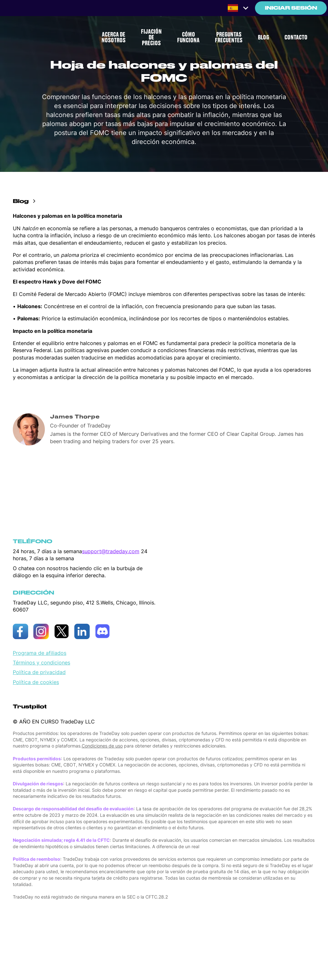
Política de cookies (36, 682)
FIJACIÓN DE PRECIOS (151, 38)
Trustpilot (30, 706)
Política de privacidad (39, 672)
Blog (21, 201)
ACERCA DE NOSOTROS (114, 38)
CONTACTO (296, 38)
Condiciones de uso (102, 746)
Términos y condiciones (41, 663)
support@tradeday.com (111, 551)
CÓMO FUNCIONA (188, 38)
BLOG (263, 38)
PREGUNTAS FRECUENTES (229, 38)
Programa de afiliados (40, 653)
